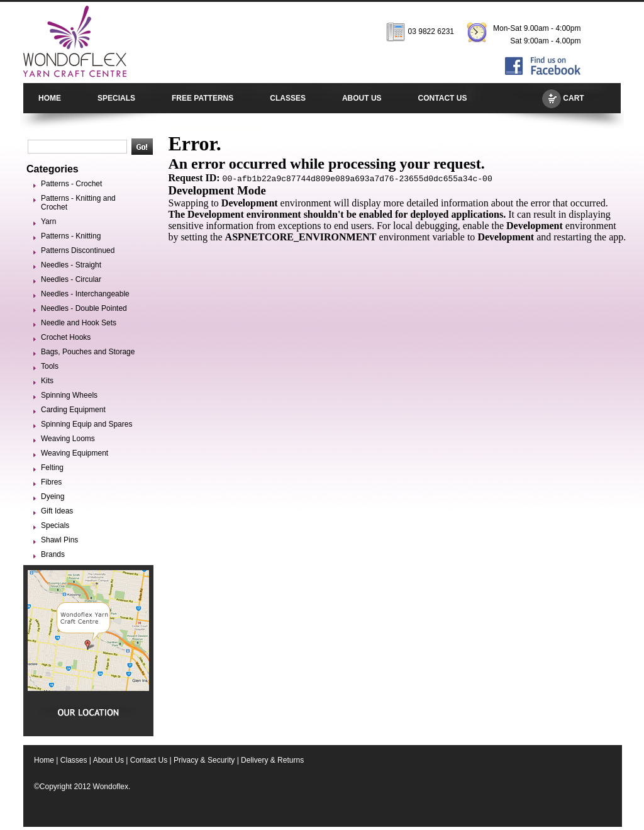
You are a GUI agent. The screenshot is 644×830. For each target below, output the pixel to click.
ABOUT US (362, 98)
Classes (74, 760)
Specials (55, 525)
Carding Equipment (73, 410)
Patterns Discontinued (78, 250)
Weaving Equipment (75, 453)
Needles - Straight (71, 265)
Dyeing (53, 496)
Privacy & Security (204, 760)
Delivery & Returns (272, 760)
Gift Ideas (57, 511)
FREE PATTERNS (203, 98)
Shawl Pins (59, 540)
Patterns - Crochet (71, 184)
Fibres (51, 482)
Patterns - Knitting (71, 236)
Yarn (48, 222)
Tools (50, 366)
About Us (108, 760)
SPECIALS (116, 98)
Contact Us (149, 760)
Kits (47, 381)
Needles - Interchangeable (85, 294)
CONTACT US (443, 98)
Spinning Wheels (69, 395)
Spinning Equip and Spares (86, 424)
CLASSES (288, 98)
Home (44, 760)
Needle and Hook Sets (79, 323)
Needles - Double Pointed (84, 308)
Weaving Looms (68, 439)
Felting (52, 468)
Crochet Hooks (66, 337)
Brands (53, 554)
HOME (50, 98)
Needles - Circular (71, 279)
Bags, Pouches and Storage (88, 352)
